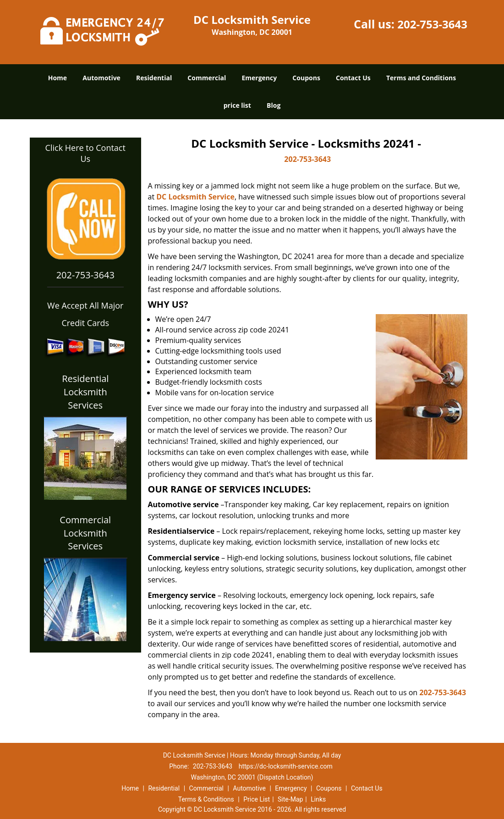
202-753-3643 (432, 24)
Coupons (306, 78)
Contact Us (353, 78)
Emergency (259, 78)
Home (58, 78)
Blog (274, 105)
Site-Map (290, 799)
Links (318, 799)
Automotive (101, 78)
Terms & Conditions (206, 799)
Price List (257, 799)
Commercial (207, 78)
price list (237, 105)
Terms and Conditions (421, 78)
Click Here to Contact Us (85, 153)
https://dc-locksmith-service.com (286, 766)
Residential (154, 78)
